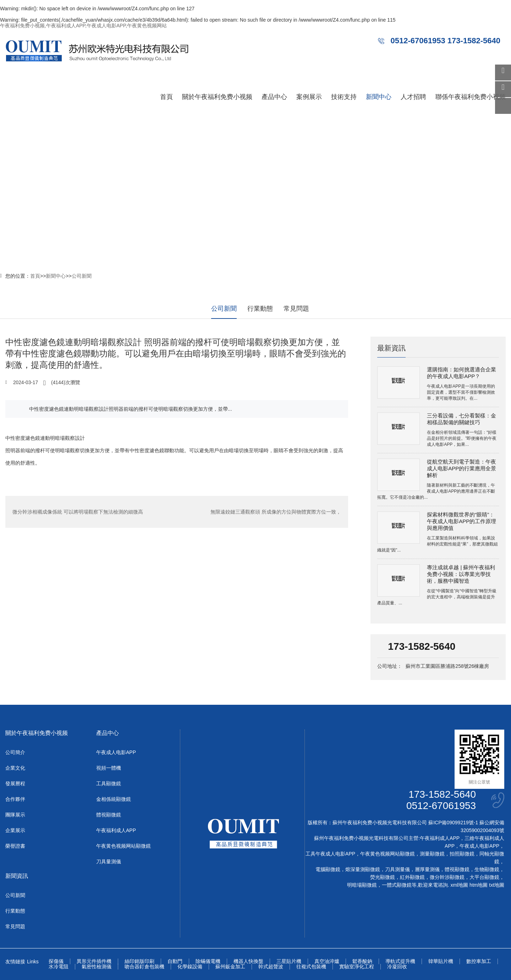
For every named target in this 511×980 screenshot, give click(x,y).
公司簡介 (15, 752)
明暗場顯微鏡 (362, 885)
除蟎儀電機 (208, 961)
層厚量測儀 (427, 869)
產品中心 (274, 97)
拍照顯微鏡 (462, 854)
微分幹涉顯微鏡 (447, 877)
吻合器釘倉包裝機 (144, 967)
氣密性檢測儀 (97, 967)
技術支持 (344, 97)
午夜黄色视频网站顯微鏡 (123, 846)
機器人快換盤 (248, 961)
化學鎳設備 (190, 967)
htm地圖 (479, 885)
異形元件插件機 (94, 961)
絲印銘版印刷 (139, 961)
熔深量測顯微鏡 (363, 869)
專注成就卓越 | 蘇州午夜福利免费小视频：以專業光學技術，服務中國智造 (461, 574)
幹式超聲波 (271, 967)
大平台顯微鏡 (484, 877)
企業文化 (15, 768)
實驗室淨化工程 (357, 967)
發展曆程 (15, 784)
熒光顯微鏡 (383, 877)
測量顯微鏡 (432, 854)
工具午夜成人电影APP (330, 854)
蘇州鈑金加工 (230, 967)
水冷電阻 (59, 967)
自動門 (175, 961)
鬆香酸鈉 (362, 961)
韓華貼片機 (441, 961)
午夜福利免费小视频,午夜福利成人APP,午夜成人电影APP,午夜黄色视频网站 (83, 26)
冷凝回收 (397, 967)
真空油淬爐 (327, 961)
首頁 (166, 97)
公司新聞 (82, 276)
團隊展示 (15, 815)
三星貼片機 (289, 961)
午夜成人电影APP (116, 752)
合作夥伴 (15, 799)
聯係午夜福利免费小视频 (471, 97)
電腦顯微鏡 (328, 869)
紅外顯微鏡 (412, 877)
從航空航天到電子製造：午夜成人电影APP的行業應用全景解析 (461, 468)
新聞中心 (379, 97)
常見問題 (296, 309)
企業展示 (15, 830)
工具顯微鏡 (109, 784)
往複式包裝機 (311, 967)
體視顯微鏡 (109, 815)
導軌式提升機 (400, 961)
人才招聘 (413, 97)
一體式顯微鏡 (397, 885)
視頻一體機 (109, 768)
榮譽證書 (15, 846)
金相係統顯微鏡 (114, 799)
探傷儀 (56, 961)
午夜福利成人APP (116, 830)
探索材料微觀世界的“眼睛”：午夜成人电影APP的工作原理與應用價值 (461, 521)
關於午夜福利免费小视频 (217, 97)
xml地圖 (459, 885)
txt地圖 (497, 885)
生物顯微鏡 (487, 869)
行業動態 (260, 309)
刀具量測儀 (109, 862)
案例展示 (309, 97)
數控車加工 (479, 961)
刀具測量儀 (397, 869)
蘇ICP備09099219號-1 (453, 823)
